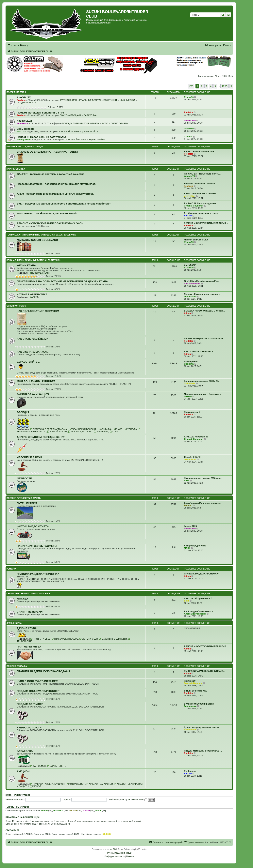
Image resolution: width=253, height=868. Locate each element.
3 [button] (206, 86)
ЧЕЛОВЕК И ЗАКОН (29, 457)
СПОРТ (115, 432)
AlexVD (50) (24, 97)
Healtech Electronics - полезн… (201, 184)
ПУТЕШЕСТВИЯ (27, 503)
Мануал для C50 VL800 (196, 240)
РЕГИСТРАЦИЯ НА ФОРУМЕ (199, 151)
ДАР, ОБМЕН (38, 766)
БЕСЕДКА (23, 412)
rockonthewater (192, 283)
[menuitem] (24, 45)
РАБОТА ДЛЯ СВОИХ (80, 432)
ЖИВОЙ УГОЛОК (57, 432)
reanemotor (190, 730)
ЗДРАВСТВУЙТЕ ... (91, 131)
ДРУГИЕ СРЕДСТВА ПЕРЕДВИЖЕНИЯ (41, 437)
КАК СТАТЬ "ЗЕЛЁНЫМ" (32, 339)
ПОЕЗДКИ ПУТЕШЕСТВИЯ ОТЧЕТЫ (81, 123)
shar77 (20, 131)
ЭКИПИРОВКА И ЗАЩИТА (33, 394)
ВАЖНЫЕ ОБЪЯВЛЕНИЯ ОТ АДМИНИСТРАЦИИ (47, 152)
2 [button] (202, 86)
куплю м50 (190, 681)
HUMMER (58, 811)
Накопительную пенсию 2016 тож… (203, 478)
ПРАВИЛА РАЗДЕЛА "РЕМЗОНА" (38, 574)
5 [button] (215, 86)
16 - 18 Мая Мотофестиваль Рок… (202, 281)
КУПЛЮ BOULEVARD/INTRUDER (37, 681)
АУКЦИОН (23, 771)
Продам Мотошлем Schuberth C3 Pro (40, 113)
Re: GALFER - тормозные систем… (203, 174)
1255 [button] (225, 86)
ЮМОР (118, 429)
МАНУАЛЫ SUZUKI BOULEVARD (37, 240)
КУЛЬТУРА (130, 429)
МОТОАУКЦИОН (76, 784)
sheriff (44, 811)
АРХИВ (34, 297)
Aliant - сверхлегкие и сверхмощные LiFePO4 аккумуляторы (56, 194)
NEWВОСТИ (24, 478)
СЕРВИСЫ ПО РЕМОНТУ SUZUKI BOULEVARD (29, 594)
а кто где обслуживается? (198, 598)
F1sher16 (189, 97)
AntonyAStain (24, 140)
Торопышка (190, 297)
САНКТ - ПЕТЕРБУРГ (30, 612)
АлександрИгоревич (195, 614)
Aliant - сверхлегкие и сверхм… (201, 193)
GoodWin (189, 129)
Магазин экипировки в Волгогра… (202, 394)
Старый (188, 137)
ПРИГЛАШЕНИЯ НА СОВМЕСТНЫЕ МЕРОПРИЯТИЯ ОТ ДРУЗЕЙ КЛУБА (62, 281)
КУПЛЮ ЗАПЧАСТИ (29, 728)
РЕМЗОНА (11, 569)
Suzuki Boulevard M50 (196, 691)
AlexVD (188, 216)
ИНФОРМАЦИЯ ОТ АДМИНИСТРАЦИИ (25, 147)
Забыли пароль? (117, 799)
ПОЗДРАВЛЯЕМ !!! (26, 102)
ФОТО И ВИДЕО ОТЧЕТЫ (115, 123)
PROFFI (73, 811)
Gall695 (107, 834)
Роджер (188, 505)
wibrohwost (190, 459)
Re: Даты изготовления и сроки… (202, 213)
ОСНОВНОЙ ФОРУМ (68, 131)
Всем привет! (25, 129)
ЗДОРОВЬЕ (101, 432)
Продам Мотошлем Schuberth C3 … (203, 751)
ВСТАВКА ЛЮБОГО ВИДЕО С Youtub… (205, 311)
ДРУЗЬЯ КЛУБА (14, 623)
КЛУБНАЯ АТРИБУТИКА (32, 294)
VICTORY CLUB (89, 639)
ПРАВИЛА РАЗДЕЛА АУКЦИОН (47, 784)
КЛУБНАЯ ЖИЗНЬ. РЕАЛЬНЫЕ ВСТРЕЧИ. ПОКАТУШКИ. (88, 100)
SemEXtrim (23, 123)
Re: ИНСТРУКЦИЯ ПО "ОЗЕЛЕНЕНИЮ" (205, 339)
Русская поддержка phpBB (119, 853)
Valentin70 (189, 176)
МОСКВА (22, 599)
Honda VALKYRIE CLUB (65, 639)
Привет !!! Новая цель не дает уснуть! (41, 137)
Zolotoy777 (190, 196)
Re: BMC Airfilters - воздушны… (201, 203)
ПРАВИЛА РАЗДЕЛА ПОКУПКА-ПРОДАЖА (43, 671)
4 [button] (211, 86)
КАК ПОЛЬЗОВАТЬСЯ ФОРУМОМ (38, 311)
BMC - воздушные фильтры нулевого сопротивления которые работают (64, 204)
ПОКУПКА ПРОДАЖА (70, 115)
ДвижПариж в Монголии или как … (203, 503)
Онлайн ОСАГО (192, 457)
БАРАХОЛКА (90, 115)
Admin (187, 313)
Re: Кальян (190, 771)
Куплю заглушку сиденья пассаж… (203, 727)
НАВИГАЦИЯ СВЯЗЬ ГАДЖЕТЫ (37, 546)
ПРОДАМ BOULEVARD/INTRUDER (38, 691)
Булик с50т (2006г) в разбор (199, 704)
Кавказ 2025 (24, 121)
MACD (187, 548)
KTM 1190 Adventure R (196, 437)
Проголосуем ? (192, 412)
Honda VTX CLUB (40, 639)
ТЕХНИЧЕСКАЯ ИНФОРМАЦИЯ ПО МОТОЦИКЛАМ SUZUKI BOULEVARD (41, 235)
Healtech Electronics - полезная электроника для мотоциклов (56, 184)
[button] (191, 86)
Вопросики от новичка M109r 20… (202, 381)
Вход (8, 795)
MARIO (86, 811)
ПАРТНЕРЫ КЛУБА (16, 169)
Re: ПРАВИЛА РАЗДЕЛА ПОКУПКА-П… (205, 671)
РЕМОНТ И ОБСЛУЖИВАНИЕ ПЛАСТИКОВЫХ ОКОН (50, 223)
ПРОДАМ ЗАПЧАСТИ (30, 704)
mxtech (188, 396)
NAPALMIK (190, 383)
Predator (21, 100)
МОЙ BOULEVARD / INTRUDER (36, 381)
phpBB (113, 849)
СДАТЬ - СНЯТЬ (57, 766)
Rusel (98, 811)
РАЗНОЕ (35, 786)
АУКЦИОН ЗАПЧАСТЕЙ (100, 784)
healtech (188, 186)
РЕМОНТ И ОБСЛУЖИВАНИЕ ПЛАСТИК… (206, 223)
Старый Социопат (194, 206)
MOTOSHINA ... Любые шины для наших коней (47, 213)
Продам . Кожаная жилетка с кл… (202, 294)
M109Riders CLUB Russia (113, 639)
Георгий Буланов (193, 683)
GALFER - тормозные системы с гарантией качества (51, 174)
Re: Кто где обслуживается (198, 611)
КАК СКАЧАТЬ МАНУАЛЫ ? (198, 352)
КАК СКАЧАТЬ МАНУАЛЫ (33, 352)
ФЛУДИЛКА (104, 429)
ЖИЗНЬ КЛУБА (127, 100)
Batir (186, 601)
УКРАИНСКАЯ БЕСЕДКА (82, 429)
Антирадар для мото (195, 546)
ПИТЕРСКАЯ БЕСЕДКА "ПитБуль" (49, 429)
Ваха (187, 480)
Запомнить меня (137, 799)
